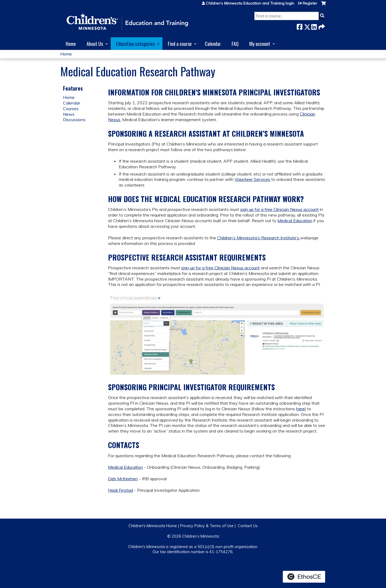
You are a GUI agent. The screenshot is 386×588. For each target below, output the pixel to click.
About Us (95, 44)
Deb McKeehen (123, 479)
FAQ (235, 44)
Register (310, 3)
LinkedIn (314, 26)
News (69, 114)
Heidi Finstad (120, 490)
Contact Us (248, 526)
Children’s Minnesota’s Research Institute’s (259, 238)
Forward (321, 26)
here (300, 409)
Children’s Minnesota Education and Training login (250, 3)
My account (260, 44)
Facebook (299, 26)
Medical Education (295, 221)
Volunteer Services (252, 179)
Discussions (74, 120)
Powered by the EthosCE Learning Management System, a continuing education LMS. (304, 577)
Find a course (180, 44)
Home (71, 44)
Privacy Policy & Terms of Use (207, 526)
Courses (71, 109)
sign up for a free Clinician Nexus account (279, 209)
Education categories (135, 44)
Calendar (213, 44)
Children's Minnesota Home (153, 526)
